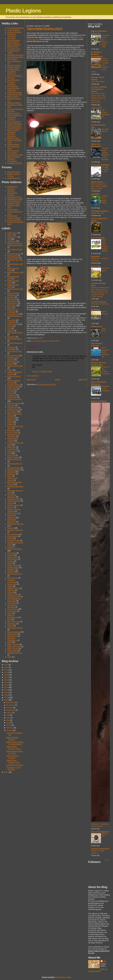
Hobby (10, 422)
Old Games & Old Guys (100, 304)
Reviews (11, 555)
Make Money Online (64, 977)
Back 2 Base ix (13, 42)
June (8, 718)
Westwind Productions (12, 160)
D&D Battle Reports (15, 333)
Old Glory (11, 111)
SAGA (10, 563)
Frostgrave (12, 395)
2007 (6, 772)
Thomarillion (12, 153)
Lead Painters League (13, 440)
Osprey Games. (14, 505)
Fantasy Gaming (14, 376)
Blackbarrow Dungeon (12, 188)
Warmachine (12, 634)
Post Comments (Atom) (47, 384)
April (8, 723)
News (10, 476)
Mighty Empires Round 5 (12, 757)
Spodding (95, 256)
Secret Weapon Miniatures (13, 131)
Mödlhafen (95, 309)
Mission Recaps (14, 468)
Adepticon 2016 (14, 203)
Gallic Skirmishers (98, 82)
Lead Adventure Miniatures (14, 89)
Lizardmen (12, 449)
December (10, 702)
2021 (6, 667)
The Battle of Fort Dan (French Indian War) (106, 41)
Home (57, 379)
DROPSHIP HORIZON (100, 165)
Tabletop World (13, 144)
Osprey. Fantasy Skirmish (14, 510)
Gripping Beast (13, 70)
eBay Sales (12, 362)
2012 (6, 690)
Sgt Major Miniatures (11, 135)
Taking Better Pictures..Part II (13, 748)
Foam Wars (12, 389)
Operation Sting (14, 499)
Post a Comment (33, 376)
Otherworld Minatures (12, 517)
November (10, 705)
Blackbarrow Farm (15, 197)
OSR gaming (13, 513)
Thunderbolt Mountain (12, 606)
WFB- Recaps (13, 649)
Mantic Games (13, 457)
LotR (9, 453)
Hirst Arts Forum (14, 172)
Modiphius (11, 474)
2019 (6, 672)
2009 (6, 697)
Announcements (14, 254)
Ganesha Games (14, 65)
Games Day (12, 397)
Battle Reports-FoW (15, 289)
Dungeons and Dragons (13, 359)
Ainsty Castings (14, 30)
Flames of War (13, 387)
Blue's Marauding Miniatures (98, 383)
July (8, 715)
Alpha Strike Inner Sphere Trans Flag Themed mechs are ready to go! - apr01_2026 (98, 98)
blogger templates (48, 977)
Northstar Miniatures (15, 109)
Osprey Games (13, 113)
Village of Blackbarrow (12, 616)
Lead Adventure (14, 178)
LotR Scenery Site (15, 94)
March (9, 725)
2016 (6, 680)
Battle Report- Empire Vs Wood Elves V (15, 743)
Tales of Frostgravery (100, 832)
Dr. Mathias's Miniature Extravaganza (97, 54)
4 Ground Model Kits (16, 28)
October (9, 708)
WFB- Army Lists (14, 646)
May (8, 720)
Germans (11, 405)
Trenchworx (12, 611)
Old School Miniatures (12, 496)
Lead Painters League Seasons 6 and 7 (15, 212)
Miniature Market (14, 103)
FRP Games (12, 59)
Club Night (12, 320)
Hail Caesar (12, 412)
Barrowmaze (12, 256)
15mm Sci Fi (12, 233)
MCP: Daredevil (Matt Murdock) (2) (105, 352)
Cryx (9, 328)
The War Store (13, 151)
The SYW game (105, 269)
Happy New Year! (98, 213)
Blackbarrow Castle (15, 199)
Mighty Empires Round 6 (12, 738)
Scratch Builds (13, 567)
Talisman (11, 590)
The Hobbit (12, 603)
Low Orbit (11, 455)
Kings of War (12, 432)
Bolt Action (12, 306)
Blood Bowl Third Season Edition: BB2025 (105, 245)
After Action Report (15, 249)
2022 (6, 665)
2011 (6, 692)
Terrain (10, 592)
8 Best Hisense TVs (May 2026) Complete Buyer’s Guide (99, 186)
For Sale (11, 391)
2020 (6, 670)
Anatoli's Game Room (100, 849)
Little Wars (12, 447)
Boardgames (12, 303)
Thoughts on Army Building (13, 769)
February (10, 728)
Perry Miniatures (14, 121)
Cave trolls (104, 330)
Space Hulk (12, 584)
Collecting (11, 322)
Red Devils (12, 553)
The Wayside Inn (14, 201)
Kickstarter (12, 430)
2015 (6, 682)
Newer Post (31, 379)
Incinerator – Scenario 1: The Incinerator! (100, 825)
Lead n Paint (96, 108)
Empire (10, 364)
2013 (6, 687)
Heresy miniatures (15, 76)
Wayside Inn (12, 636)
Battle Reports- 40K (15, 264)
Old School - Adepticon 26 (105, 113)
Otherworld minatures (12, 118)
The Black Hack (14, 597)
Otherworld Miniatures (12, 521)
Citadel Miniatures (15, 316)
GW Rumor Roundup (15, 765)
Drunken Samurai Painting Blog (98, 364)
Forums (10, 393)
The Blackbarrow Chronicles (14, 600)
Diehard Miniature (14, 339)
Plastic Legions (23, 11)
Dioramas (11, 347)
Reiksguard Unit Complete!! (106, 390)
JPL (105, 961)
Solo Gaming (13, 578)
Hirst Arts (11, 78)
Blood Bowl (12, 299)
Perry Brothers (13, 534)
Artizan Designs (14, 40)
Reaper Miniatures (15, 124)
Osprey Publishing (15, 115)
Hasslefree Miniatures (12, 73)
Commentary (13, 324)
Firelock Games (14, 385)
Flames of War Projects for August (106, 370)
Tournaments (13, 609)
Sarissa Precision (14, 126)
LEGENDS (95, 194)
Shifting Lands (13, 138)
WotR (10, 657)
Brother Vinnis (13, 47)
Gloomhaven (12, 407)
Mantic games (13, 97)
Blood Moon (12, 301)
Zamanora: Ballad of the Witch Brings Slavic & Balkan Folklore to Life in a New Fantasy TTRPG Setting (100, 292)
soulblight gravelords (12, 581)
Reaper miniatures (15, 549)
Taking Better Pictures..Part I (13, 761)
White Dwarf (12, 651)
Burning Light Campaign (13, 311)
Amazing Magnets (15, 32)
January (9, 730)
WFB (9, 642)
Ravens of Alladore (99, 401)
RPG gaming (13, 559)
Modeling (11, 472)
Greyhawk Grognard (100, 211)
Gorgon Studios (14, 67)
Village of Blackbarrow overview (12, 193)
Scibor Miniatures (14, 128)
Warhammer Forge (15, 628)
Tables (10, 586)
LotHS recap (12, 451)
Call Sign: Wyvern (105, 130)
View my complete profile (98, 970)
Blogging (11, 297)
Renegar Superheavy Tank (105, 169)
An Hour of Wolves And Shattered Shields (99, 89)
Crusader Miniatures (15, 55)
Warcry (10, 626)
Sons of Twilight (98, 238)
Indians (10, 424)
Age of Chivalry (105, 313)
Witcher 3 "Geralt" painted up (98, 852)
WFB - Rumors (13, 644)
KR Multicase (13, 86)
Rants (10, 547)
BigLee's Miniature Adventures (99, 32)
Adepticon (11, 241)
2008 (6, 700)
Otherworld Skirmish (15, 524)
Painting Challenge (15, 530)
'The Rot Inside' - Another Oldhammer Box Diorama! (105, 154)
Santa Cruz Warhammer (96, 145)
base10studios (13, 258)
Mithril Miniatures (14, 470)
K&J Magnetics (13, 80)
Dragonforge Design (15, 57)
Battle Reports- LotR (16, 272)
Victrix (10, 613)
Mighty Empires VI (15, 464)
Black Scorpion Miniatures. (13, 294)
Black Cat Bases (14, 45)
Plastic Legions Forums (13, 175)
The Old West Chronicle (97, 345)
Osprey (10, 503)
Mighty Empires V (14, 459)
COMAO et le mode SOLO (105, 199)
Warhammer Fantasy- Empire (14, 217)
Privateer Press (13, 540)
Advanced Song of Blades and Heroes (15, 244)
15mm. (10, 235)
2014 (6, 685)
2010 (6, 695)
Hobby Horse (97, 326)
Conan (10, 326)
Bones (10, 308)
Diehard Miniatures (15, 343)
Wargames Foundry (15, 155)
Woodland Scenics (15, 163)
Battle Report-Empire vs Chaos (15, 752)
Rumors (11, 561)
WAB (9, 619)
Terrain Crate (13, 595)
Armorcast (11, 38)
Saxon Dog (96, 266)
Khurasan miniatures (11, 83)
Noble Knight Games (13, 479)
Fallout (10, 370)
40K (9, 239)
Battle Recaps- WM (15, 260)
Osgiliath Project (14, 501)
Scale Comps (13, 565)
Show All (107, 860)
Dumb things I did (14, 351)
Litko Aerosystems (15, 92)
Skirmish (11, 572)
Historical (11, 420)
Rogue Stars (12, 557)
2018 (6, 675)
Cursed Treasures (99, 302)
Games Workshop (15, 399)
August (9, 713)
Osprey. (10, 507)
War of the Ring (14, 622)
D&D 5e (11, 330)
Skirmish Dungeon (15, 574)
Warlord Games (14, 157)
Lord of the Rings (14, 220)
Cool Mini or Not (14, 49)
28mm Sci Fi (12, 237)
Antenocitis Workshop (12, 35)
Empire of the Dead (15, 366)
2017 (6, 677)
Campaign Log (13, 314)
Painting (11, 528)
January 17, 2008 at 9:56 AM (42, 371)
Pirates (10, 538)
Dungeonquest (13, 355)
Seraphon (11, 570)
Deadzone (11, 337)
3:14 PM (40, 338)
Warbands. (12, 624)
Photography (12, 536)
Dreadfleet (11, 349)
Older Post (83, 379)
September (11, 710)
